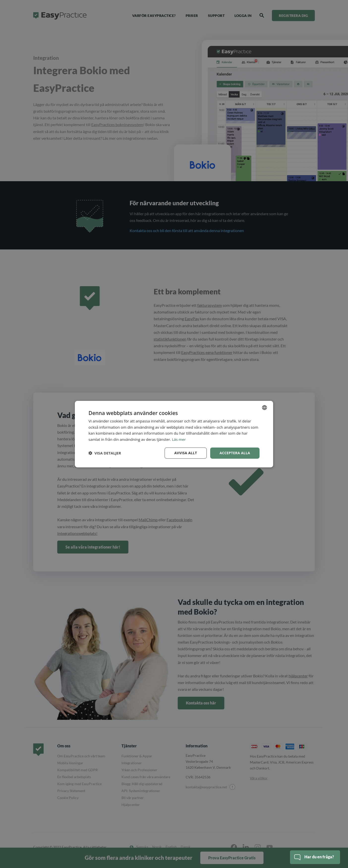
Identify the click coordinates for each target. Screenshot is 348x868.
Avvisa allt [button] (186, 453)
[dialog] (174, 434)
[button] (105, 453)
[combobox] (264, 407)
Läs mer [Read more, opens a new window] (179, 439)
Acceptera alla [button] (235, 453)
